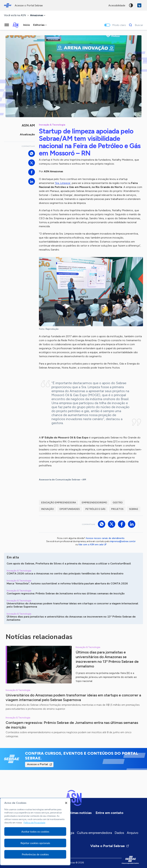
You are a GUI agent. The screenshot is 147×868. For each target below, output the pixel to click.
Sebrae (134, 509)
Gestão (118, 503)
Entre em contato (109, 813)
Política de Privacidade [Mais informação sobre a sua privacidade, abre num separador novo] (34, 823)
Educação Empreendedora (59, 503)
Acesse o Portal (38, 764)
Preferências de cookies (35, 854)
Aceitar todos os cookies (35, 831)
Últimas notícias (79, 813)
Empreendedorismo (94, 503)
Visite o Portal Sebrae (110, 846)
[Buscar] (135, 25)
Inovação (47, 509)
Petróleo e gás (95, 509)
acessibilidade (117, 5)
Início (27, 25)
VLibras (139, 5)
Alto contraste (131, 5)
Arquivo (133, 833)
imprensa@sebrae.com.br (123, 541)
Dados (119, 833)
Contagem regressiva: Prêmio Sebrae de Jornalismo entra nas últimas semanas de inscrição (72, 725)
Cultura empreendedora (94, 833)
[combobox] (38, 15)
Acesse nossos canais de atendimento (105, 538)
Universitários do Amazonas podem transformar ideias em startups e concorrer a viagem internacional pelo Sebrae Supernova (73, 697)
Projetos (117, 509)
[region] (35, 832)
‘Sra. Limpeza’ (63, 183)
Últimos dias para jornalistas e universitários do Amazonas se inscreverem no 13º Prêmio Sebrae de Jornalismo (107, 659)
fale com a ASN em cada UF (93, 545)
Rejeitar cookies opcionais (35, 843)
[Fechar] (66, 803)
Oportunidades (70, 509)
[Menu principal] (7, 25)
